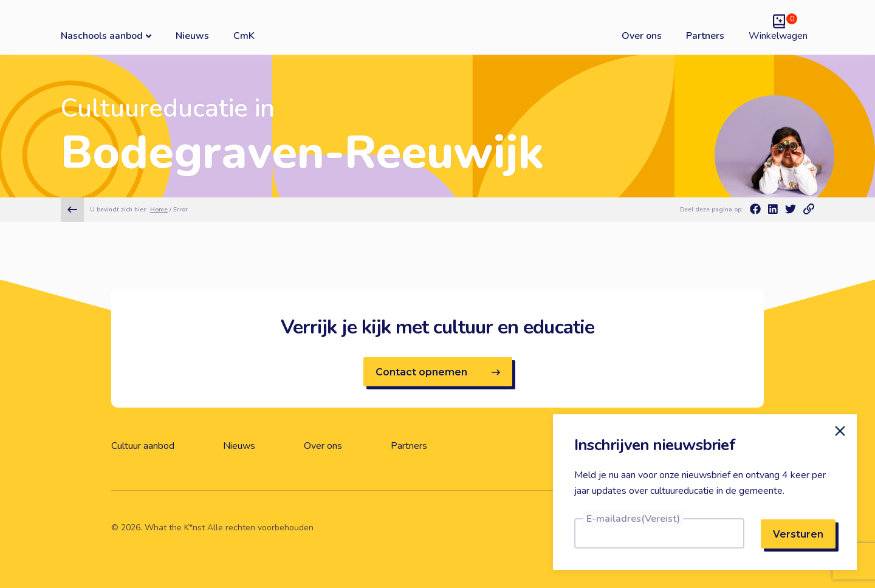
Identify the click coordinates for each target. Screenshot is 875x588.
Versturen (798, 534)
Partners (705, 36)
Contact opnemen (438, 372)
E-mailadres (633, 519)
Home (159, 210)
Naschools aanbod (106, 36)
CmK (244, 36)
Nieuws (192, 36)
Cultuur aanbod (143, 446)
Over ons (642, 36)
